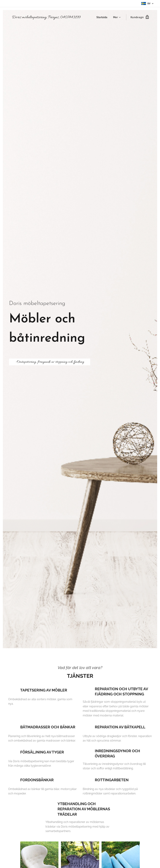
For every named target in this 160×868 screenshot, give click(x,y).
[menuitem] (102, 17)
